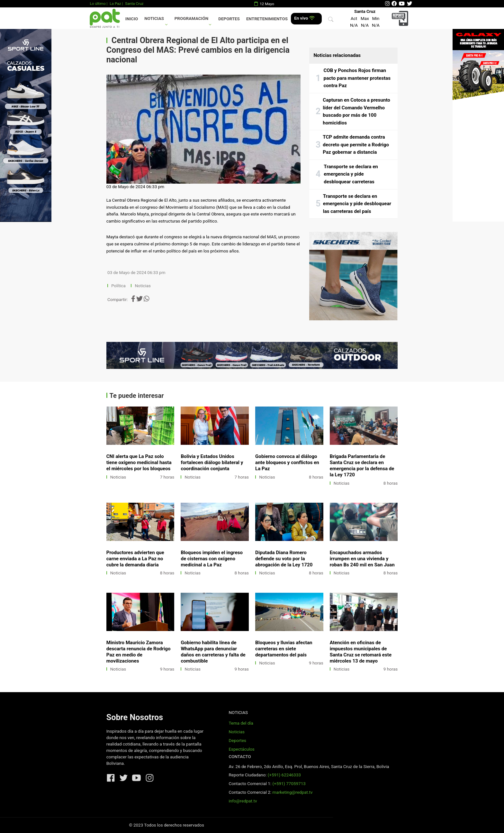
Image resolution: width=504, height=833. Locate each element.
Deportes (229, 19)
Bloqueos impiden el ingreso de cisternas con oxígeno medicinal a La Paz (212, 559)
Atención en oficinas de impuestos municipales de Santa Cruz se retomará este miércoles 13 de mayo (361, 652)
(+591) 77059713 (289, 784)
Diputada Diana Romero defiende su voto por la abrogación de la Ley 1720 (284, 559)
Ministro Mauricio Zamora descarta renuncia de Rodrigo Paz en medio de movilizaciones (139, 652)
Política (118, 286)
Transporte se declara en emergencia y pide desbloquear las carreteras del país (357, 204)
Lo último (98, 4)
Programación (192, 18)
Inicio (132, 19)
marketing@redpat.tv (292, 792)
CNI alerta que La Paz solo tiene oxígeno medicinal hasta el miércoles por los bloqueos (139, 462)
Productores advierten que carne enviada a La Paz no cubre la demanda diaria (135, 559)
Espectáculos (241, 749)
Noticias (154, 18)
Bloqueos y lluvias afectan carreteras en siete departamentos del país (284, 649)
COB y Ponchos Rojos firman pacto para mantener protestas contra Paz (357, 78)
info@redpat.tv (243, 801)
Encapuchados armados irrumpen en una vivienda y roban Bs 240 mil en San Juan (362, 559)
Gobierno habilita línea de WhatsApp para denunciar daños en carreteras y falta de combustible (213, 652)
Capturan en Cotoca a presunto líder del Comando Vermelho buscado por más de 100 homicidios (356, 111)
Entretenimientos (267, 19)
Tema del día (241, 723)
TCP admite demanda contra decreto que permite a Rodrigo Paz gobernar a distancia (356, 145)
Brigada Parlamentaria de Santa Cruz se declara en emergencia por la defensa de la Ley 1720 (362, 466)
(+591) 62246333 (284, 775)
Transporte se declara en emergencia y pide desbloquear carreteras (351, 174)
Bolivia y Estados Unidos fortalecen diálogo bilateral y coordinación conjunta (212, 462)
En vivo (304, 18)
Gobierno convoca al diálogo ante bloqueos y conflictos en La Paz (287, 462)
